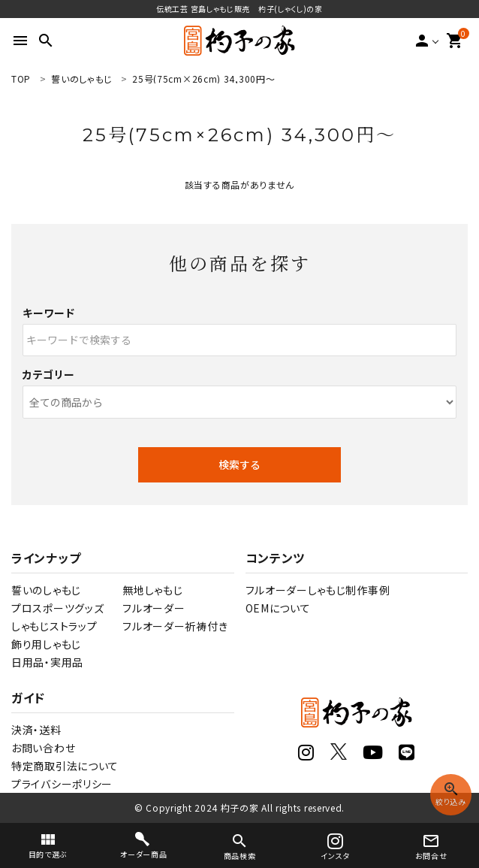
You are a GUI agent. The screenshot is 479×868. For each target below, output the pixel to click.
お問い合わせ (43, 748)
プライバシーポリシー (62, 784)
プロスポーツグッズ (57, 608)
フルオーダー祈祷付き (175, 626)
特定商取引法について (65, 766)
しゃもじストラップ (54, 626)
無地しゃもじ (152, 590)
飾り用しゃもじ (46, 644)
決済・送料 (36, 730)
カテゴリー (49, 374)
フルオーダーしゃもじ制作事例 (318, 590)
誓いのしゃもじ (46, 590)
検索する (239, 464)
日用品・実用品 (47, 662)
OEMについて (278, 608)
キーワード (49, 313)
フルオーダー (154, 608)
